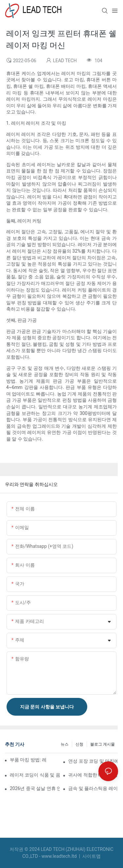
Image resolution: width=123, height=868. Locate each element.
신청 (79, 744)
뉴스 (65, 744)
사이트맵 (91, 856)
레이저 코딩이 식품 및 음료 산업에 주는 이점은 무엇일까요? (35, 775)
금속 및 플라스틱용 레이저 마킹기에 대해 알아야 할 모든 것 (93, 788)
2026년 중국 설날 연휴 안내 (35, 788)
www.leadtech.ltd (60, 856)
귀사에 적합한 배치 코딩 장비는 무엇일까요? (93, 775)
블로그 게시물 (102, 744)
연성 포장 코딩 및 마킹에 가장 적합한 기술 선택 (93, 761)
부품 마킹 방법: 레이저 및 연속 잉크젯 (28, 760)
